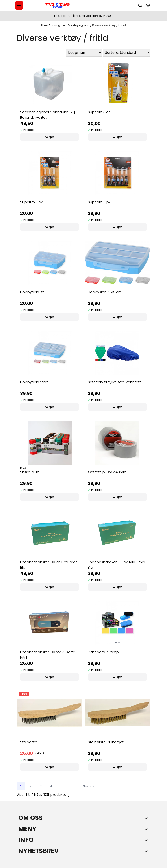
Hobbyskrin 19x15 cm (105, 292)
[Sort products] (127, 53)
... (72, 786)
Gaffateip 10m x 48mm (107, 472)
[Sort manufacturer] (84, 53)
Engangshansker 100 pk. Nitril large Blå (49, 565)
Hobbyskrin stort (34, 382)
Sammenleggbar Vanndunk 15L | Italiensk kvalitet (48, 115)
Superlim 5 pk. (99, 202)
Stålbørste (29, 742)
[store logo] (58, 6)
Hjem (45, 25)
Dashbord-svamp (103, 652)
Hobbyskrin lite (32, 292)
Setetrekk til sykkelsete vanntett (114, 382)
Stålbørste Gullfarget (106, 742)
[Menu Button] (19, 5)
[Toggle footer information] (147, 818)
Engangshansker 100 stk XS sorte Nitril (48, 655)
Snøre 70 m (30, 472)
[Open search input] (140, 6)
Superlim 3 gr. (99, 112)
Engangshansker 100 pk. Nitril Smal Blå (116, 565)
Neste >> (89, 786)
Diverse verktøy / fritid (109, 25)
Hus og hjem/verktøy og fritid (70, 25)
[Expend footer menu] (147, 829)
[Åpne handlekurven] (148, 6)
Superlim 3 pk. (32, 202)
